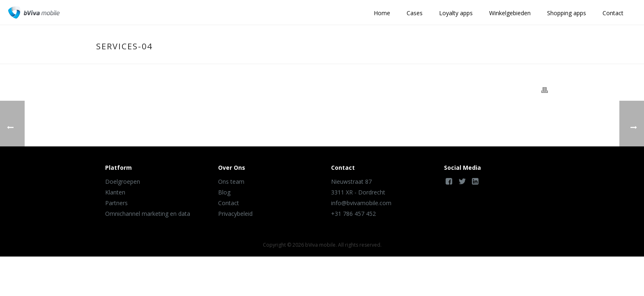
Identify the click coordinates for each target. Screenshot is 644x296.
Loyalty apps (456, 13)
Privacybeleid (235, 214)
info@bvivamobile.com (361, 203)
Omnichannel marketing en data (148, 214)
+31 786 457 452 (353, 214)
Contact (613, 13)
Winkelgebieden (510, 13)
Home (382, 13)
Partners (116, 203)
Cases (415, 13)
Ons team (231, 182)
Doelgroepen (123, 182)
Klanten (115, 192)
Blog (224, 192)
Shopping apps (567, 13)
